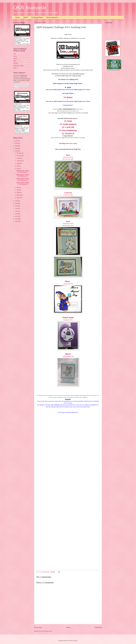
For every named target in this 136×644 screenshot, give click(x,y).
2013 (17, 217)
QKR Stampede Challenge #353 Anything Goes (23, 179)
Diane (68, 155)
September (19, 164)
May (18, 191)
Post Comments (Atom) (46, 631)
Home (18, 17)
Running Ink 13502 (68, 320)
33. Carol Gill (68, 127)
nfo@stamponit (68, 109)
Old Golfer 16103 (67, 157)
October (19, 161)
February (19, 198)
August (19, 167)
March (18, 196)
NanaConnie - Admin (18, 67)
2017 (17, 207)
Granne (15, 58)
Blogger (75, 641)
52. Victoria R (68, 133)
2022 (17, 146)
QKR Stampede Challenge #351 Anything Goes (23, 186)
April (18, 193)
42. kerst (63, 130)
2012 (17, 219)
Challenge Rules (37, 17)
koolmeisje (72, 130)
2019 (17, 154)
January (19, 201)
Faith (15, 55)
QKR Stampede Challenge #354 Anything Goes (23, 175)
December (19, 156)
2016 (17, 209)
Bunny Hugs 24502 (69, 225)
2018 (17, 204)
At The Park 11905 (68, 195)
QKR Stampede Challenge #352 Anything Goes (23, 183)
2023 (17, 144)
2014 (17, 214)
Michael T (16, 65)
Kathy (68, 221)
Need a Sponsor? (52, 17)
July (18, 169)
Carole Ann (68, 193)
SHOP (25, 17)
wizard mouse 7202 (68, 284)
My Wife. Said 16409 (68, 159)
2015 (17, 212)
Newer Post (38, 627)
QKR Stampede (30, 7)
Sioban (15, 70)
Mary (67, 281)
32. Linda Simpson (68, 124)
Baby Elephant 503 (68, 356)
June (18, 172)
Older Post (98, 627)
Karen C (15, 60)
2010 (17, 225)
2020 (17, 152)
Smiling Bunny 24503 (68, 224)
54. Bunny (68, 97)
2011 (17, 222)
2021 (17, 149)
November (19, 159)
